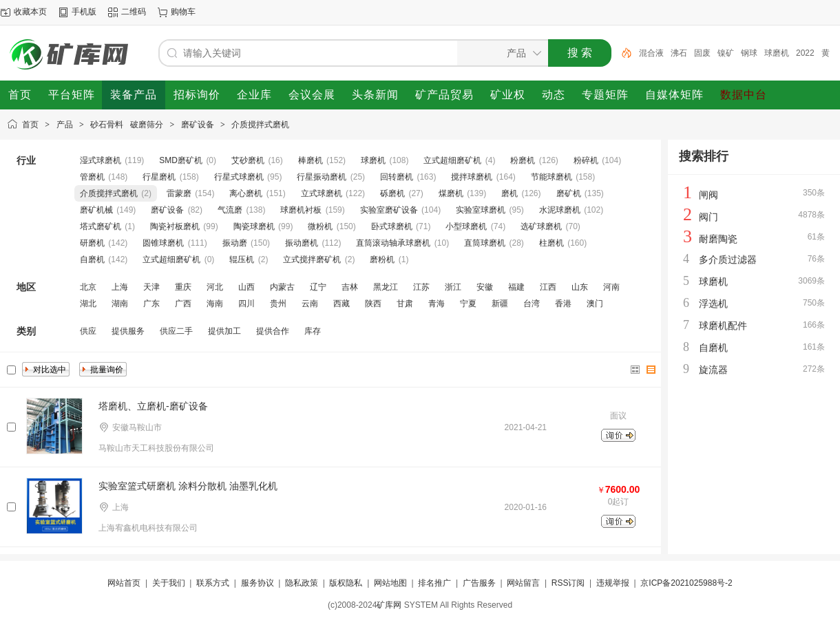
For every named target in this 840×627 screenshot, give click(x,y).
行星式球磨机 (239, 177)
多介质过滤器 (728, 259)
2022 (805, 53)
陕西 (373, 304)
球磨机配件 (723, 326)
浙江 (453, 287)
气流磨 (230, 210)
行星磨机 (159, 177)
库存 (313, 331)
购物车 (183, 12)
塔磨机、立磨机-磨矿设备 (153, 406)
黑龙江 (386, 287)
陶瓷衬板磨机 (175, 226)
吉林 (350, 287)
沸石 (679, 53)
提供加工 (224, 331)
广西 (183, 304)
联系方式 (213, 583)
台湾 (532, 304)
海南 (215, 304)
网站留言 (523, 583)
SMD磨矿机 (181, 160)
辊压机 (242, 259)
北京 (88, 287)
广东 (151, 304)
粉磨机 (523, 160)
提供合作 (273, 331)
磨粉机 (382, 259)
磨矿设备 (198, 125)
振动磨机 (302, 243)
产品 (65, 125)
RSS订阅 (568, 583)
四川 (246, 304)
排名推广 (434, 583)
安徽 (485, 287)
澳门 (595, 304)
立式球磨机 (322, 193)
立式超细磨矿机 (452, 160)
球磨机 (777, 53)
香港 (563, 304)
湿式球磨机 (101, 160)
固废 (702, 53)
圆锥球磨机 (163, 243)
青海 (437, 304)
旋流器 (713, 370)
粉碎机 (586, 160)
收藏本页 (30, 12)
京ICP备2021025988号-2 (686, 583)
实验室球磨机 (481, 210)
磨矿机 (569, 193)
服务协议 (258, 583)
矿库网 (389, 605)
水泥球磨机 (560, 210)
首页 (30, 125)
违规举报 (613, 583)
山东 (580, 287)
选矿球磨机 (541, 226)
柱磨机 (552, 243)
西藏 (342, 304)
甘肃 (405, 304)
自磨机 (92, 259)
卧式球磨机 (392, 226)
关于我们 (169, 583)
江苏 (421, 287)
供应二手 (176, 331)
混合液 (651, 53)
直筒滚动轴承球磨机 (393, 243)
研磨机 (92, 243)
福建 (516, 287)
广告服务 (479, 583)
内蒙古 (282, 287)
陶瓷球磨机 (254, 226)
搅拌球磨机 (472, 177)
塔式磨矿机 (101, 226)
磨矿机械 (96, 210)
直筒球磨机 (485, 243)
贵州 (278, 304)
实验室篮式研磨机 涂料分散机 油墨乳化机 (188, 486)
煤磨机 (451, 193)
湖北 (88, 304)
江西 (548, 287)
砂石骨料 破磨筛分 (127, 125)
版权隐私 (346, 583)
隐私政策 (302, 583)
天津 (151, 287)
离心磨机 (246, 193)
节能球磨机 (552, 177)
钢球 (749, 53)
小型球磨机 (466, 226)
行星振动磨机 (322, 177)
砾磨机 (392, 193)
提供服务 (128, 331)
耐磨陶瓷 (718, 239)
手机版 (84, 12)
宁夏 (468, 304)
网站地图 (390, 583)
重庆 (183, 287)
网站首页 (124, 583)
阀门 (708, 217)
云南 (310, 304)
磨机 (510, 193)
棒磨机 (311, 160)
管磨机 (92, 177)
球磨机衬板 (301, 210)
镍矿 (726, 53)
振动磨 (235, 243)
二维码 (134, 12)
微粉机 (320, 226)
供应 (88, 331)
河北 (215, 287)
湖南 (120, 304)
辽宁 (318, 287)
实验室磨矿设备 (389, 210)
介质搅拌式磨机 (260, 125)
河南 (611, 287)
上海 (120, 287)
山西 (246, 287)
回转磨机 (397, 177)
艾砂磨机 (248, 160)
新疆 (500, 304)
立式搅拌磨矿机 (312, 259)
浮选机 (713, 304)
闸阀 (708, 195)
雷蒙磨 (179, 193)
